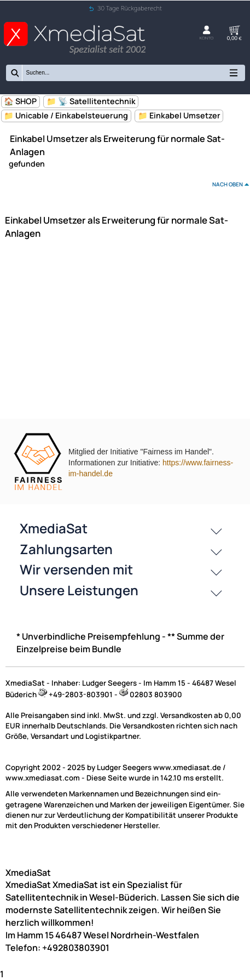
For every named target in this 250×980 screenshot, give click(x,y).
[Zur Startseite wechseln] (75, 52)
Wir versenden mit (76, 569)
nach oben (228, 184)
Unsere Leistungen (79, 590)
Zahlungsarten (66, 549)
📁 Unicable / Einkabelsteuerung (66, 115)
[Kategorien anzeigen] (233, 75)
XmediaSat (54, 528)
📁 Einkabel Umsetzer (179, 115)
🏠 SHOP (20, 101)
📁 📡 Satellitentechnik (91, 101)
